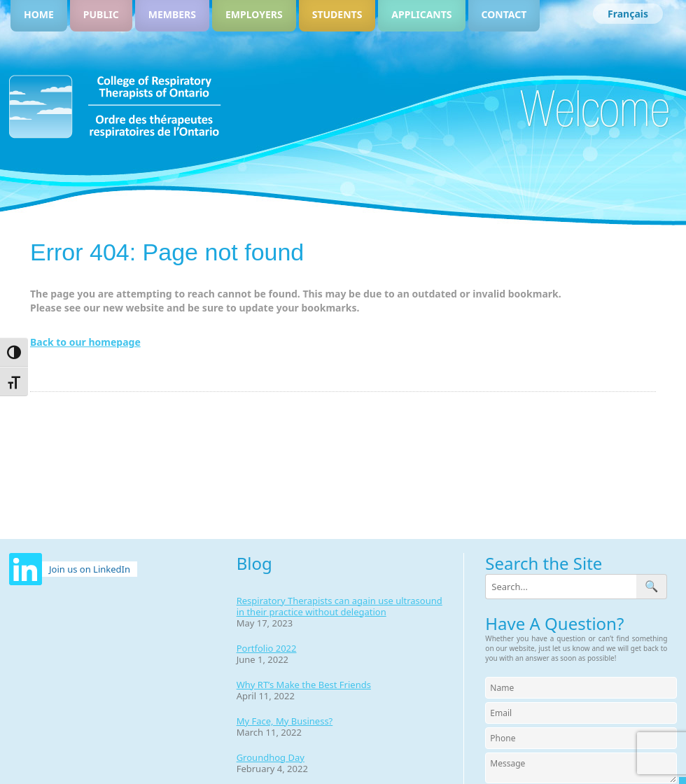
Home (39, 14)
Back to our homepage (85, 342)
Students (337, 14)
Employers (254, 14)
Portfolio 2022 (267, 648)
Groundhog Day (271, 757)
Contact (504, 14)
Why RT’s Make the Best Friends (304, 685)
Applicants (421, 14)
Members (172, 14)
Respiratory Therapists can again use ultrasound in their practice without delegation (339, 606)
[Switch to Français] (628, 14)
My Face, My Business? (285, 721)
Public (101, 14)
